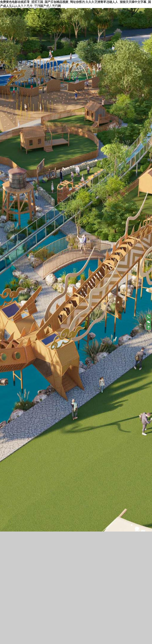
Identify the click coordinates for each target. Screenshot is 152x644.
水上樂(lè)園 (95, 5)
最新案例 (37, 5)
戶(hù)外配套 (106, 5)
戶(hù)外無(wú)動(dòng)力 (50, 5)
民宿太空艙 (69, 5)
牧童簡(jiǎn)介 (26, 5)
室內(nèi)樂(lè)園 (82, 5)
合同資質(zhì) (117, 5)
